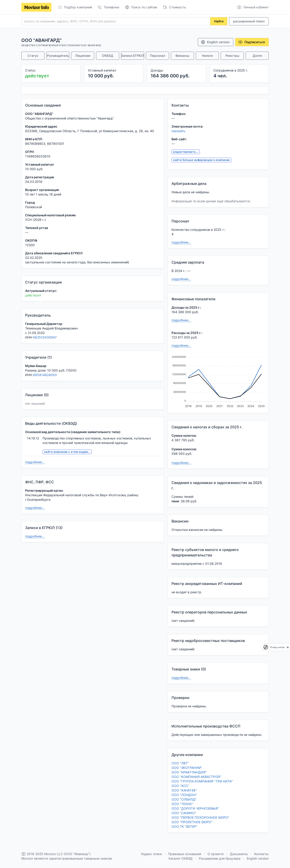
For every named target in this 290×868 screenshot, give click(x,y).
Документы (239, 854)
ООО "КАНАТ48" (184, 790)
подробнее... (35, 462)
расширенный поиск (249, 21)
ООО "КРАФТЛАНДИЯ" (189, 772)
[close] (288, 647)
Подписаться (251, 42)
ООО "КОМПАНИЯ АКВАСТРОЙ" (196, 777)
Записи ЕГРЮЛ (133, 56)
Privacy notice (277, 647)
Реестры (232, 56)
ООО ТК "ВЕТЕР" (184, 826)
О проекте (216, 854)
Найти (219, 21)
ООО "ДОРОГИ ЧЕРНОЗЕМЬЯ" (195, 808)
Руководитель (58, 56)
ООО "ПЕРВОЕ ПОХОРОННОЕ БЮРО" (200, 817)
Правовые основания (185, 854)
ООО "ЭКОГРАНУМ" (187, 768)
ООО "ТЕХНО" (182, 804)
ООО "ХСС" (180, 786)
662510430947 (45, 337)
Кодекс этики (151, 854)
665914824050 (45, 375)
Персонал (158, 56)
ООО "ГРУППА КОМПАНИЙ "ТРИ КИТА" (202, 781)
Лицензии (83, 56)
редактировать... (186, 152)
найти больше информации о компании (201, 160)
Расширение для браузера (220, 858)
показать (178, 131)
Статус (33, 56)
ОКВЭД (108, 56)
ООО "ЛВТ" (180, 763)
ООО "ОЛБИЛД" (184, 799)
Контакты (261, 854)
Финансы (182, 56)
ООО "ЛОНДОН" (184, 795)
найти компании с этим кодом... (67, 452)
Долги (257, 56)
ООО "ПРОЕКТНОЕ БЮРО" (192, 822)
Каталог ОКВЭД (181, 858)
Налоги (207, 56)
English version (215, 42)
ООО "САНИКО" (184, 813)
